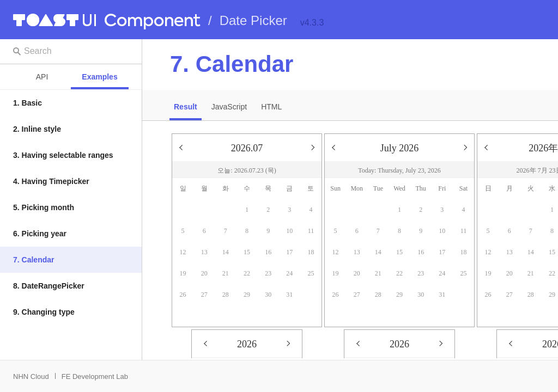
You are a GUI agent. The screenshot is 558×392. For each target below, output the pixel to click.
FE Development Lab (95, 376)
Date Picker (253, 20)
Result (186, 107)
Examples (99, 77)
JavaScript (229, 107)
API (42, 77)
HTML (271, 107)
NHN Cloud (31, 376)
